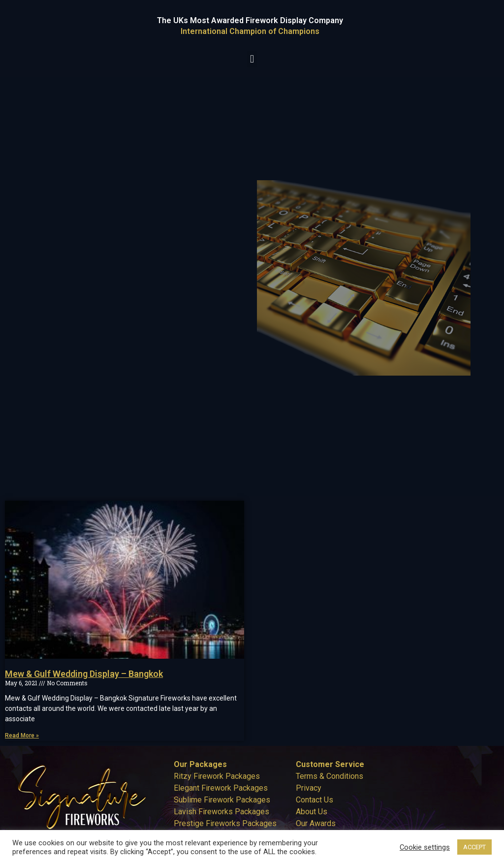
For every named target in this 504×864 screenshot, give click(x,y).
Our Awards (316, 823)
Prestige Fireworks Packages (225, 823)
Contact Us (315, 800)
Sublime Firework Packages (222, 800)
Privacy (309, 788)
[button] (252, 59)
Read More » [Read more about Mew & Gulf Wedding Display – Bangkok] (22, 736)
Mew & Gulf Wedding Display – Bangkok (84, 674)
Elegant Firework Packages (221, 788)
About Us (312, 812)
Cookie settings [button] (425, 847)
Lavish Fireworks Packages (221, 812)
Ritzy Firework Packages (217, 776)
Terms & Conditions (330, 776)
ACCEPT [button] (474, 847)
